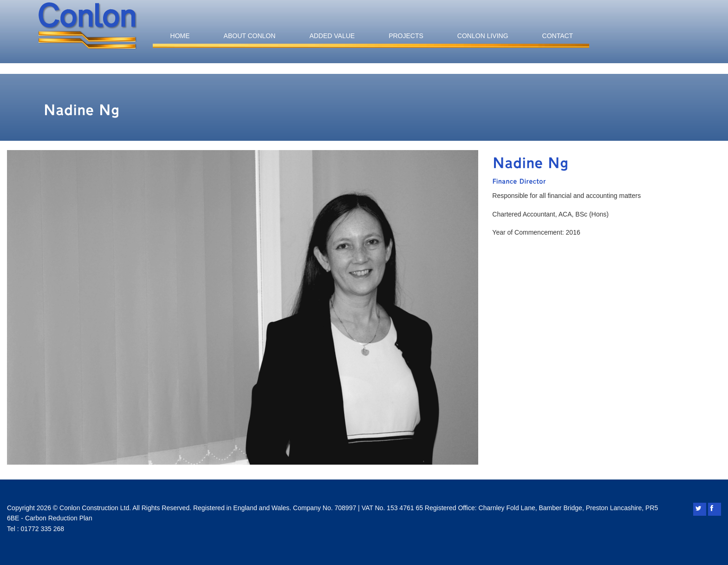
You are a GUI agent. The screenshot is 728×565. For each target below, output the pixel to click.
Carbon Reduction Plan (59, 518)
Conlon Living (483, 36)
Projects (406, 36)
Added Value (332, 36)
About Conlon (250, 36)
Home (180, 36)
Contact (558, 36)
